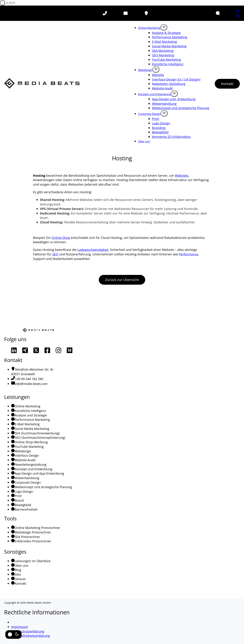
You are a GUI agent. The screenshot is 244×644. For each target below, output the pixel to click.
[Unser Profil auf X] (36, 350)
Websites (182, 175)
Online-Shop (61, 238)
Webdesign (145, 70)
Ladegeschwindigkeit (93, 250)
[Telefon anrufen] (105, 13)
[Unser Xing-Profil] (25, 350)
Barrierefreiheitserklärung (31, 636)
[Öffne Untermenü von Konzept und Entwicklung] (174, 94)
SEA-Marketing (163, 51)
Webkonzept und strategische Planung (181, 108)
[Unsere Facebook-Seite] (47, 350)
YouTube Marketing (167, 59)
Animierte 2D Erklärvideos (171, 137)
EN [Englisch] (238, 15)
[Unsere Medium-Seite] (70, 350)
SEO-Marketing (163, 55)
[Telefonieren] (7, 3)
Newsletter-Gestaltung (169, 84)
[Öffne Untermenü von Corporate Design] (164, 113)
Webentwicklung (164, 104)
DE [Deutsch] (238, 11)
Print (156, 119)
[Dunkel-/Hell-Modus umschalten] (13, 634)
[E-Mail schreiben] (11, 3)
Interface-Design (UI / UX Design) (176, 79)
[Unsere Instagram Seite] (58, 350)
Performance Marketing (170, 37)
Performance (188, 254)
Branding (159, 128)
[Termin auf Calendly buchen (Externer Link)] (14, 3)
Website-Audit (162, 88)
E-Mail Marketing (165, 42)
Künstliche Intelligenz (168, 64)
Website (158, 75)
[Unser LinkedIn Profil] (14, 350)
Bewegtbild (160, 132)
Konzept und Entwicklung (154, 94)
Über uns (144, 141)
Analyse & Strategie (166, 33)
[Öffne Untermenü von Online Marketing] (164, 27)
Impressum (20, 627)
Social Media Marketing (169, 46)
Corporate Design (149, 114)
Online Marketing (149, 28)
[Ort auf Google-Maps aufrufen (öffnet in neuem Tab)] (146, 13)
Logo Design (161, 123)
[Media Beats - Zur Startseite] (42, 84)
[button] (218, 13)
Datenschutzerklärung (28, 631)
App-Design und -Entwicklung (174, 99)
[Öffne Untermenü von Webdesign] (156, 69)
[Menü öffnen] (3, 3)
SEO (55, 254)
